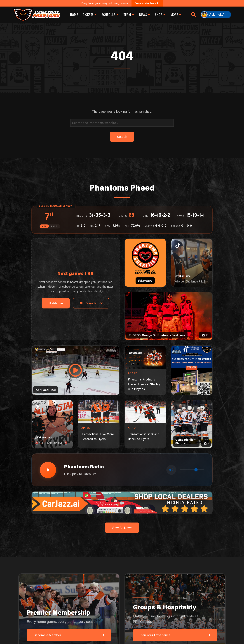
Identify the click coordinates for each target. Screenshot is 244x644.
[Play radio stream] (48, 470)
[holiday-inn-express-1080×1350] (192, 370)
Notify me (56, 303)
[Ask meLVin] (216, 15)
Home (74, 14)
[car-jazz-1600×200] (122, 502)
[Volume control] (192, 470)
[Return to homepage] (37, 15)
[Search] (122, 123)
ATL (44, 226)
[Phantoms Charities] (145, 263)
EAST (54, 226)
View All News (122, 528)
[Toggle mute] (171, 470)
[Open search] (194, 15)
